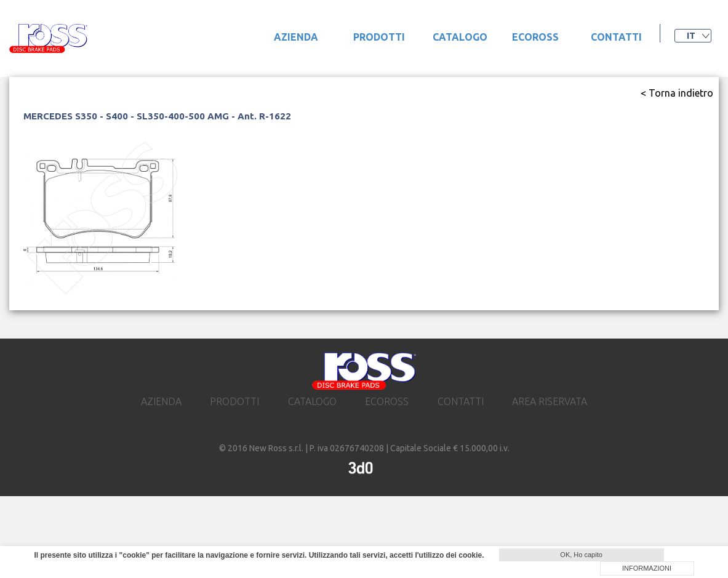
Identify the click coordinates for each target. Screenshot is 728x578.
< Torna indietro (677, 93)
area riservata (550, 401)
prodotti (379, 37)
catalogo (460, 37)
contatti (616, 37)
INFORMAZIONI (647, 568)
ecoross (535, 37)
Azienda (296, 37)
